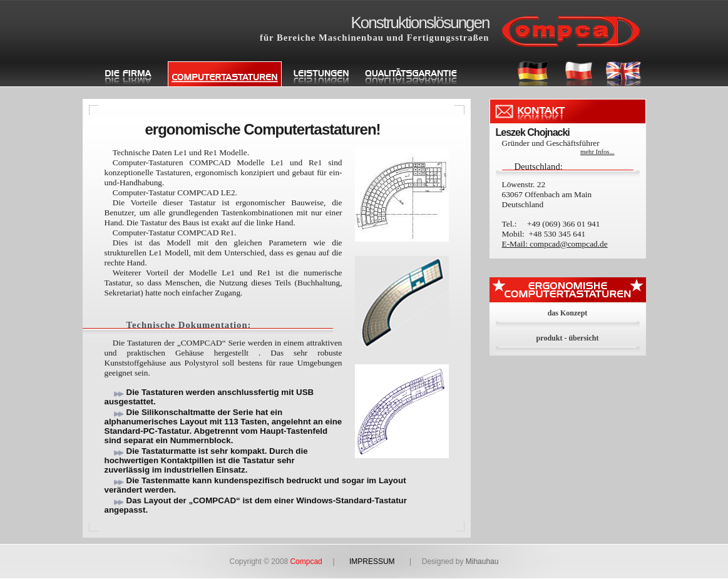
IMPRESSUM (372, 561)
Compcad (311, 561)
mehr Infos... (597, 152)
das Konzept (568, 313)
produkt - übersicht (568, 338)
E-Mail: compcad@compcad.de (555, 244)
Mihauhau (482, 561)
